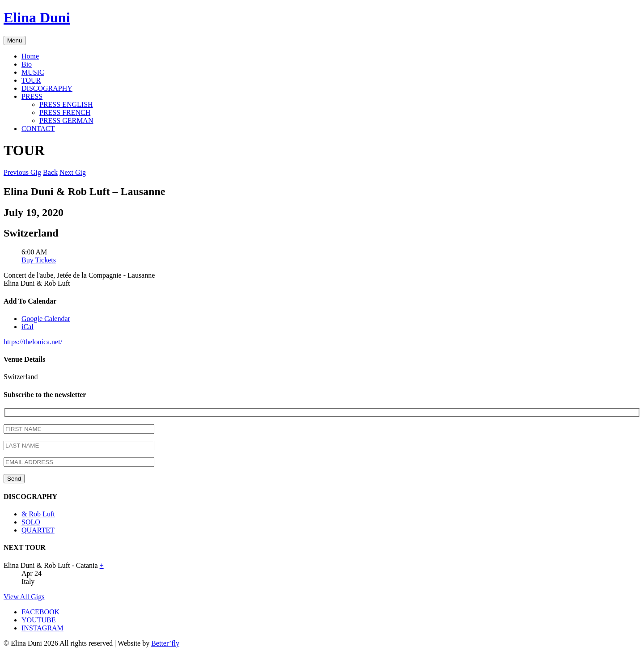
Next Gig (73, 172)
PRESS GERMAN (66, 120)
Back (50, 172)
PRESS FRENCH (65, 112)
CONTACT (38, 129)
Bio (27, 64)
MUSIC (33, 72)
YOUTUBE (38, 620)
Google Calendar (46, 319)
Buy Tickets (39, 260)
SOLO (31, 522)
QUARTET (38, 530)
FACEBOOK (40, 612)
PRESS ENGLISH (66, 104)
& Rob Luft (38, 514)
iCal (28, 327)
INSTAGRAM (42, 628)
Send (14, 479)
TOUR (31, 80)
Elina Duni (37, 17)
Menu (15, 40)
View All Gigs (24, 597)
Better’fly (165, 643)
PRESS (32, 96)
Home (30, 56)
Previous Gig (22, 172)
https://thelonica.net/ (33, 342)
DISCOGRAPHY (47, 88)
